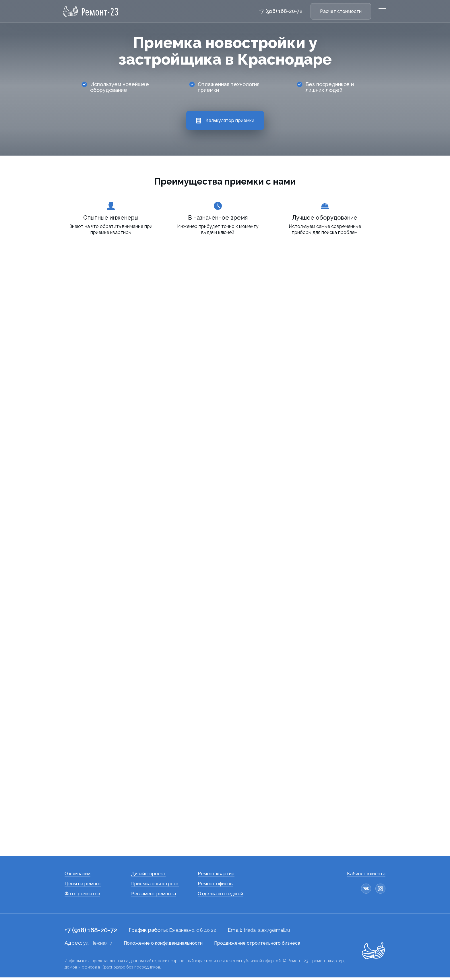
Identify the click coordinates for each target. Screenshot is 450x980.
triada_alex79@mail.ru (267, 933)
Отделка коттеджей (220, 896)
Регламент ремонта (154, 896)
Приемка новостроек (155, 886)
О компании (77, 876)
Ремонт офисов (215, 886)
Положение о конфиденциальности (163, 946)
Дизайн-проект (148, 876)
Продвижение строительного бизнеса (257, 946)
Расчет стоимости (341, 11)
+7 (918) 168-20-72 (281, 11)
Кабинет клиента (366, 876)
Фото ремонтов (82, 896)
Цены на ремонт (83, 886)
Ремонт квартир (216, 876)
